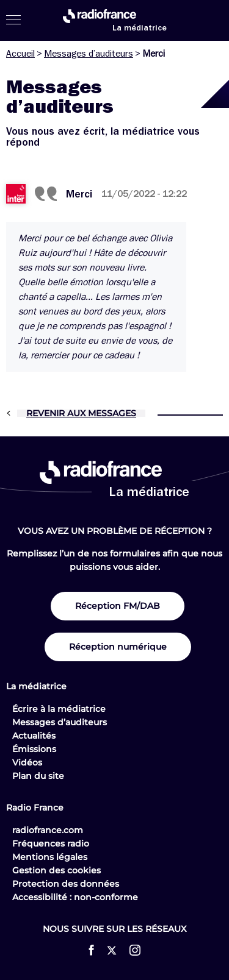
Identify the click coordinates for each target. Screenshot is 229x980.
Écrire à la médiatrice (59, 709)
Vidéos (27, 762)
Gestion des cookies (56, 870)
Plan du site (38, 776)
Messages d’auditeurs (89, 54)
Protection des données (66, 884)
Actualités (34, 736)
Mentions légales (50, 857)
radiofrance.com (48, 830)
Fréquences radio (51, 843)
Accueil (20, 54)
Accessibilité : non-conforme (75, 897)
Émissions (34, 749)
